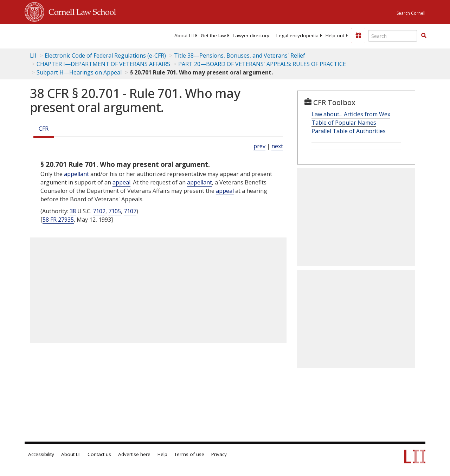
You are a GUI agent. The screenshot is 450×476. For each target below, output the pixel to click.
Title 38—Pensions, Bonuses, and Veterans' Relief (240, 56)
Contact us (99, 454)
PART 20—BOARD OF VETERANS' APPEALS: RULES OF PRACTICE (262, 64)
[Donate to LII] (358, 35)
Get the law (213, 35)
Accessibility (41, 454)
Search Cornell (411, 13)
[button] (424, 35)
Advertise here (134, 454)
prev (259, 146)
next (277, 146)
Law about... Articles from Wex (351, 114)
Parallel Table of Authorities (349, 131)
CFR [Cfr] (44, 129)
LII (33, 56)
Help (162, 454)
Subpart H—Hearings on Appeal (79, 72)
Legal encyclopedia (297, 35)
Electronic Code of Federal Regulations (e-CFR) (105, 56)
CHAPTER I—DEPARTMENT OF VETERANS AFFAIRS (103, 64)
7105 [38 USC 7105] (115, 211)
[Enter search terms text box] (393, 36)
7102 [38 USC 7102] (99, 211)
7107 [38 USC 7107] (130, 211)
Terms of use (189, 454)
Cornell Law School (80, 11)
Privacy (219, 454)
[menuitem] (184, 35)
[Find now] (424, 36)
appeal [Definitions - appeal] (121, 182)
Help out (335, 35)
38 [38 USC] (73, 211)
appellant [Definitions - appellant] (76, 174)
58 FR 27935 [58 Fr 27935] (58, 220)
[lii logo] (52, 35)
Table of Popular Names (344, 123)
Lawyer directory (251, 35)
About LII (184, 35)
